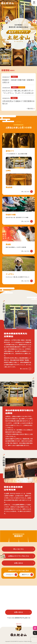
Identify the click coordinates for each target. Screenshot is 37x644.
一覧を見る (30, 108)
